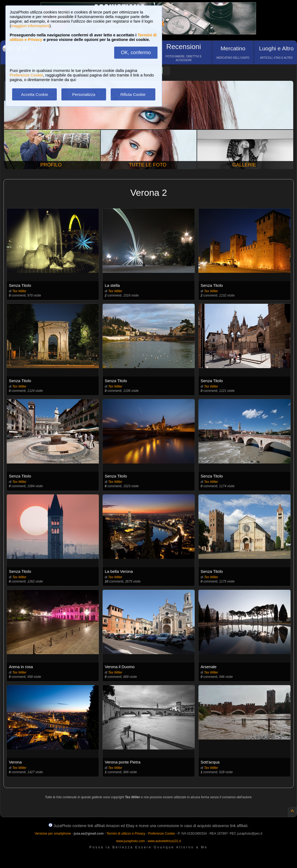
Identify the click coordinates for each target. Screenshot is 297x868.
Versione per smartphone (53, 834)
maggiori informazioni (30, 26)
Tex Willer (19, 291)
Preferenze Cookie (26, 75)
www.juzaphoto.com (130, 841)
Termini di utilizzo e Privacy (126, 834)
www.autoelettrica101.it (164, 841)
